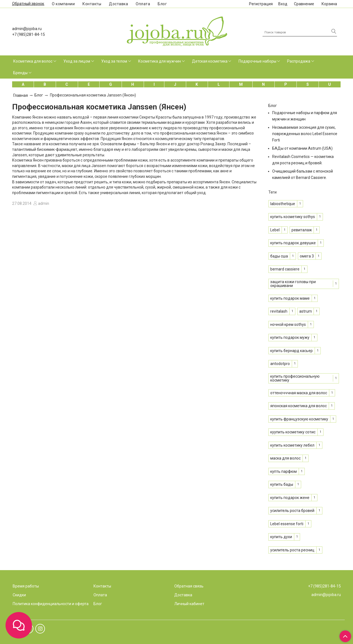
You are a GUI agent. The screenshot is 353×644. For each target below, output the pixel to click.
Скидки (19, 595)
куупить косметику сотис (293, 432)
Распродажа (299, 61)
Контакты (92, 4)
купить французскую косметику (299, 419)
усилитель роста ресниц (292, 550)
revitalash (279, 311)
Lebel (275, 230)
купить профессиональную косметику (295, 378)
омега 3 (307, 256)
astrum (306, 311)
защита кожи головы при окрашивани (293, 284)
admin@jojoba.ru (27, 29)
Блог (162, 4)
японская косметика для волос (299, 406)
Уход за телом (114, 61)
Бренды (20, 73)
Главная (21, 95)
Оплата (143, 4)
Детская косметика (210, 61)
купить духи (281, 537)
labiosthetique (283, 204)
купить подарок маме (290, 298)
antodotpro (280, 364)
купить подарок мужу (290, 337)
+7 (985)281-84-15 (29, 34)
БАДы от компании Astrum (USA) (302, 148)
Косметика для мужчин (160, 61)
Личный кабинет (189, 604)
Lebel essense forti (287, 524)
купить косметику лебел (292, 445)
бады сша (279, 256)
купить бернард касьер (292, 351)
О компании (63, 4)
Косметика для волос (33, 61)
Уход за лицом (77, 61)
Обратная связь (189, 586)
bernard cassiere (285, 269)
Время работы (26, 586)
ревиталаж (302, 230)
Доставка (118, 4)
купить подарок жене (290, 498)
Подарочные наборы (257, 61)
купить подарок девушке (293, 243)
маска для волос (285, 458)
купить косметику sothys (293, 217)
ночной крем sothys (288, 324)
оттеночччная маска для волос (299, 393)
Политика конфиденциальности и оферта (51, 604)
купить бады (282, 484)
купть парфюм (284, 471)
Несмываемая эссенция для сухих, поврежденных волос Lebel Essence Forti (305, 134)
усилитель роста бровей (292, 511)
